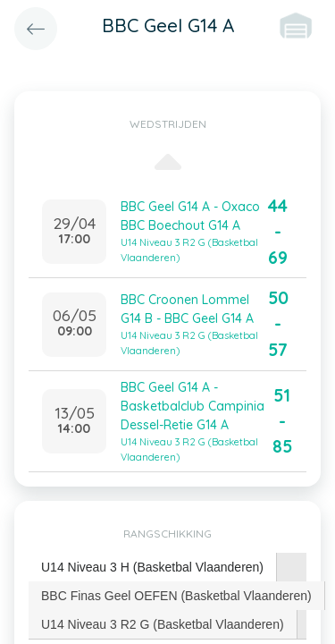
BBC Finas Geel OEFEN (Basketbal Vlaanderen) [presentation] (176, 596)
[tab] (153, 568)
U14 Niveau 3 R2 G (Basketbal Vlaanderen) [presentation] (163, 624)
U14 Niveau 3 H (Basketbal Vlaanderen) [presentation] (152, 567)
